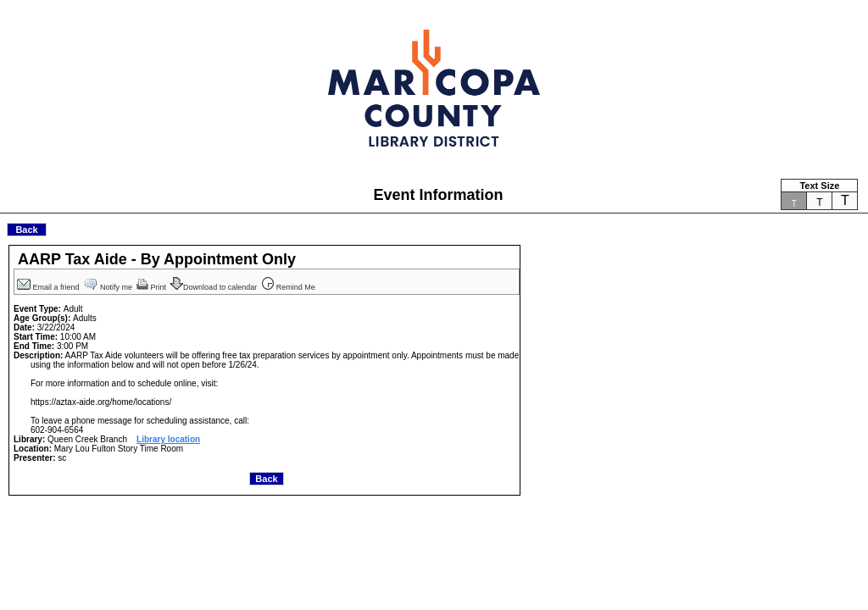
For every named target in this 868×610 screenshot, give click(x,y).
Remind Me (289, 287)
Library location (168, 439)
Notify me (109, 287)
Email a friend (49, 287)
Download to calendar (215, 287)
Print (153, 287)
